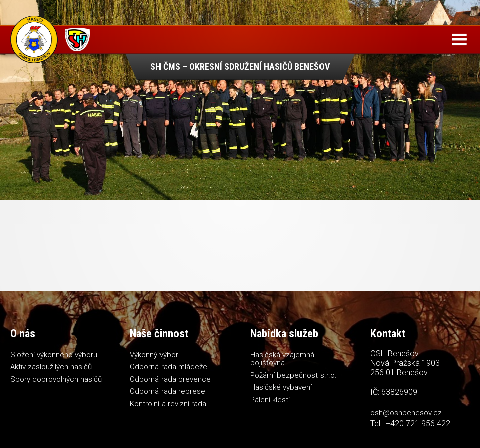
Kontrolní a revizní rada (168, 404)
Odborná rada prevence (170, 379)
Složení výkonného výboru (54, 355)
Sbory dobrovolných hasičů (56, 379)
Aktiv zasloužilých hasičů (51, 367)
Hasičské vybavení (281, 387)
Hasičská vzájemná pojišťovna (282, 359)
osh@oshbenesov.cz (406, 413)
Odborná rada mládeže (169, 367)
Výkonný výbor (154, 355)
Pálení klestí (270, 400)
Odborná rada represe (168, 391)
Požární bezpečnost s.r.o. (293, 375)
